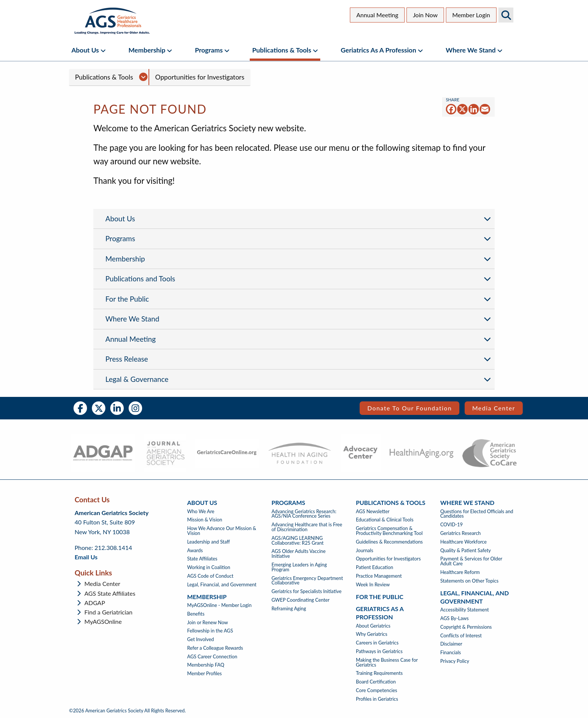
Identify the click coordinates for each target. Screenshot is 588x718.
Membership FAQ (206, 665)
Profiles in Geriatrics (377, 699)
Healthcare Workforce (463, 542)
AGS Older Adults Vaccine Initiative (298, 554)
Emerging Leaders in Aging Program (299, 567)
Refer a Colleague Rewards (215, 648)
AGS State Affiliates (110, 593)
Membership (147, 50)
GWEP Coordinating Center (301, 600)
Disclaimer (451, 644)
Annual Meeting (377, 15)
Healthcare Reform (460, 572)
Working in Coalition (209, 567)
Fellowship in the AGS (210, 631)
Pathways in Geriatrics (379, 651)
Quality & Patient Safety (466, 551)
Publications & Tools (282, 50)
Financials (451, 653)
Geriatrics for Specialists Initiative (307, 591)
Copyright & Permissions (466, 627)
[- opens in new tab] (103, 453)
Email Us (86, 557)
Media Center (494, 408)
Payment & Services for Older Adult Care (471, 561)
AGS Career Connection (212, 657)
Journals (364, 551)
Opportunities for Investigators (200, 77)
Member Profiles (204, 674)
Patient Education (374, 567)
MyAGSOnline (103, 622)
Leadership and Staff (208, 542)
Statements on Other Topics (469, 581)
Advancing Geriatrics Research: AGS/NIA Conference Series (304, 514)
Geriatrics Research (460, 533)
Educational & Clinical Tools (385, 520)
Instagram (135, 408)
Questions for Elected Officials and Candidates (477, 514)
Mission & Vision (205, 520)
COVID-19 (451, 525)
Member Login (471, 15)
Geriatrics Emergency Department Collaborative (307, 581)
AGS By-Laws (454, 618)
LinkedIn (117, 408)
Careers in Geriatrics (377, 643)
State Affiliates (202, 559)
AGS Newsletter (373, 511)
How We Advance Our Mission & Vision (222, 531)
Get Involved (200, 639)
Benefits (196, 614)
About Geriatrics (373, 626)
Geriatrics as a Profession (379, 50)
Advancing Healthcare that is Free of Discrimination (307, 527)
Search (506, 15)
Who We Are (201, 511)
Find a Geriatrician (108, 612)
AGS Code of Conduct (210, 576)
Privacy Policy (455, 661)
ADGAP (95, 603)
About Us (85, 50)
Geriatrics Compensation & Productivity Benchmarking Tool (389, 531)
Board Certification (376, 682)
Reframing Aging (289, 609)
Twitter (99, 408)
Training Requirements (379, 673)
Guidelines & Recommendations (389, 542)
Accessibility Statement (465, 610)
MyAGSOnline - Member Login (219, 605)
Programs (209, 50)
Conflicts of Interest (461, 636)
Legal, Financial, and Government (222, 585)
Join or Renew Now (208, 623)
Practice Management (379, 576)
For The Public (380, 597)
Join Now (425, 15)
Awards (195, 551)
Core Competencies (376, 690)
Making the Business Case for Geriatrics (387, 662)
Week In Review (373, 585)
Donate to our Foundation (409, 408)
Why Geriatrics (372, 634)
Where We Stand (471, 50)
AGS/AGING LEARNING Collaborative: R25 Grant (298, 541)
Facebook (80, 408)
